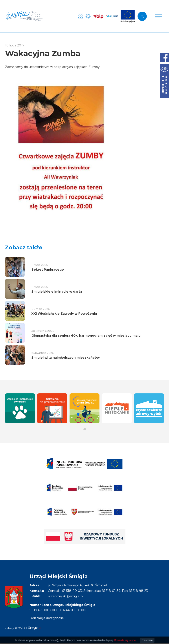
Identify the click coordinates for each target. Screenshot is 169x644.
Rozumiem (147, 640)
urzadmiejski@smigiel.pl (66, 596)
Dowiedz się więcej (125, 640)
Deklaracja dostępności (47, 618)
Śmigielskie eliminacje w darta (57, 292)
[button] (85, 429)
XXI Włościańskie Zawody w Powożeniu (64, 314)
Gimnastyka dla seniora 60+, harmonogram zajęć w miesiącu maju (86, 336)
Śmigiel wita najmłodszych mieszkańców (66, 358)
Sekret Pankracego (48, 270)
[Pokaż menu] (159, 16)
